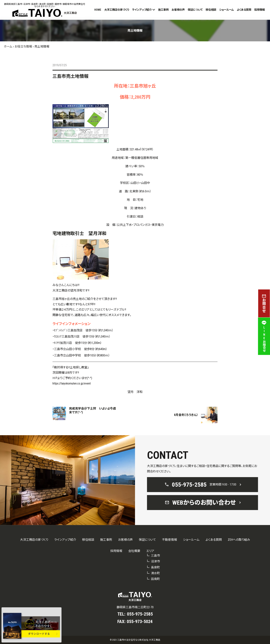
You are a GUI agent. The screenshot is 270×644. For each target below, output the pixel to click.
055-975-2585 (140, 614)
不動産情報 (169, 540)
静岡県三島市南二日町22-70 (135, 607)
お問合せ (264, 303)
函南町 (155, 579)
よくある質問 (244, 10)
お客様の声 (178, 10)
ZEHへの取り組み (239, 540)
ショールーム (226, 10)
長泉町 (155, 567)
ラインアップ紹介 (142, 10)
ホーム (8, 46)
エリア (150, 551)
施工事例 (163, 10)
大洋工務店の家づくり (117, 10)
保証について (195, 10)
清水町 (155, 573)
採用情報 (259, 10)
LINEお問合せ (264, 336)
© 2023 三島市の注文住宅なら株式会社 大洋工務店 (135, 640)
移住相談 (211, 10)
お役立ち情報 (23, 46)
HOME (98, 10)
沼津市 (155, 561)
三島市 (155, 556)
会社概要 (134, 551)
